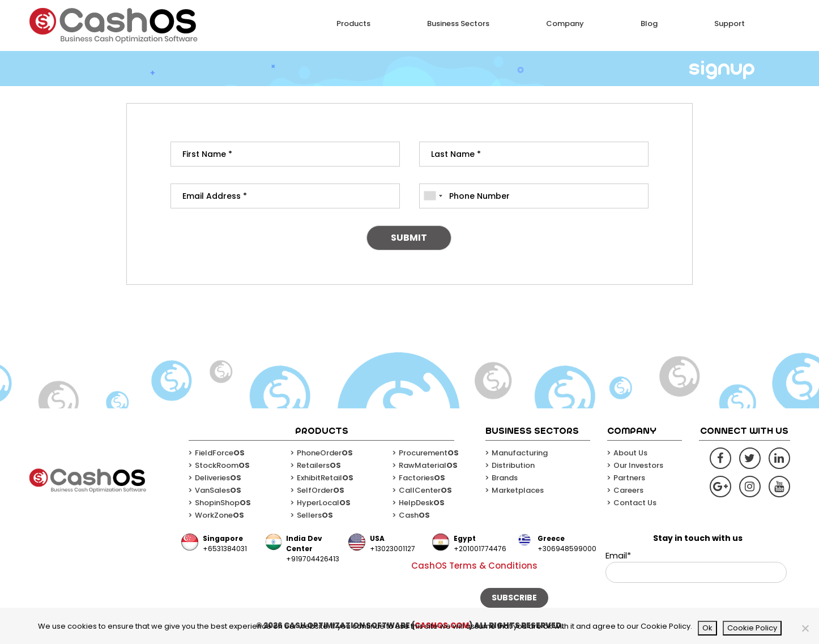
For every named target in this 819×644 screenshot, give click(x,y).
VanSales (218, 490)
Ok (707, 628)
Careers (628, 490)
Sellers (315, 515)
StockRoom (222, 465)
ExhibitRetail (325, 478)
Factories (422, 478)
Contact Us (635, 503)
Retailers (319, 465)
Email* (696, 566)
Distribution (513, 465)
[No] (805, 628)
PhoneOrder (325, 453)
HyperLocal (324, 503)
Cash (414, 515)
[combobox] (433, 196)
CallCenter (425, 490)
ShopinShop (223, 503)
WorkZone (219, 515)
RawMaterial (428, 465)
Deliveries (218, 478)
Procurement (429, 453)
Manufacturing (520, 453)
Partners (629, 478)
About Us (630, 453)
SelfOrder (321, 490)
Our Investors (638, 465)
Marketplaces (518, 490)
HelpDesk (422, 503)
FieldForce (220, 453)
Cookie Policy (752, 628)
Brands (505, 478)
